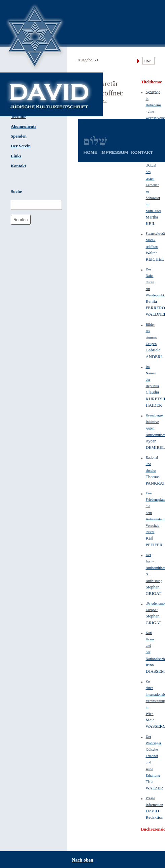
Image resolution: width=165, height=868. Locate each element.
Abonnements (23, 126)
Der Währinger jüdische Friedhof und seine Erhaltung (154, 756)
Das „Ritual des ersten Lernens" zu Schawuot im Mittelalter (154, 185)
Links (16, 156)
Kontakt (19, 166)
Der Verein (21, 146)
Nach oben (82, 860)
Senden (21, 220)
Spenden (19, 136)
